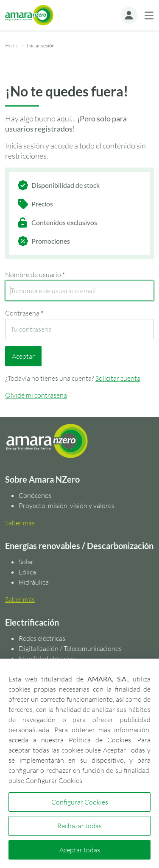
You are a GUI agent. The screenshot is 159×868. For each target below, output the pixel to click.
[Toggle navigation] (149, 15)
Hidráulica (34, 582)
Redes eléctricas (42, 638)
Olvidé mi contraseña (36, 395)
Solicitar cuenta (118, 378)
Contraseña (24, 313)
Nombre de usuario (35, 275)
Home (12, 45)
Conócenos (35, 495)
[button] (129, 15)
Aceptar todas (80, 850)
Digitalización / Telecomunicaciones (70, 648)
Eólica (27, 572)
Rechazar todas (79, 826)
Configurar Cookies (80, 802)
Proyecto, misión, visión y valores (67, 505)
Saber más (20, 523)
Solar (26, 562)
